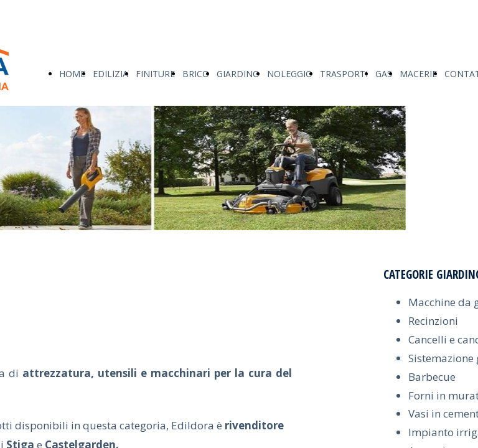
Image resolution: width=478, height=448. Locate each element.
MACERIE (418, 74)
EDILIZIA (110, 74)
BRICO (196, 74)
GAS (384, 74)
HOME (72, 74)
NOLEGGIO (290, 74)
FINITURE (155, 74)
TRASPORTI (344, 74)
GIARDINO (238, 74)
